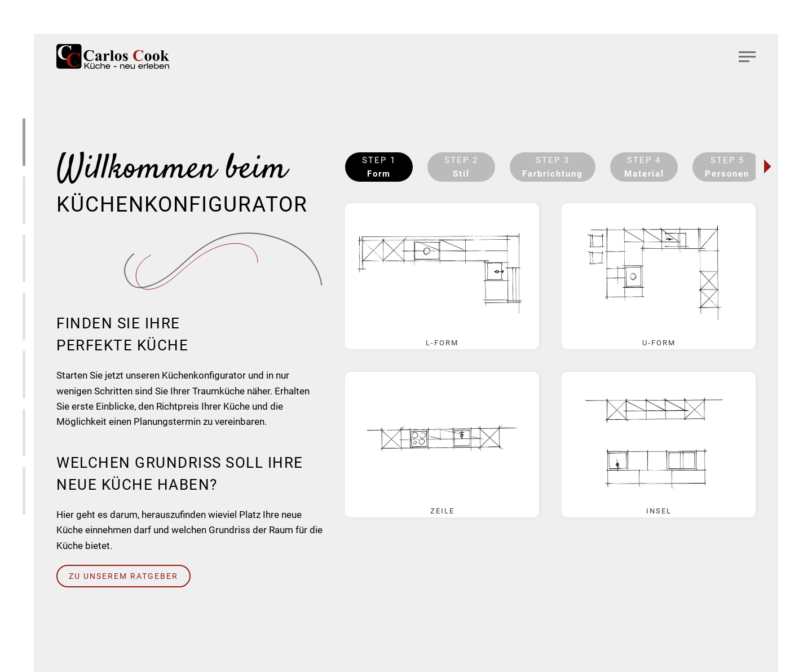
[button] (747, 56)
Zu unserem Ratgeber (123, 576)
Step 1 (379, 167)
